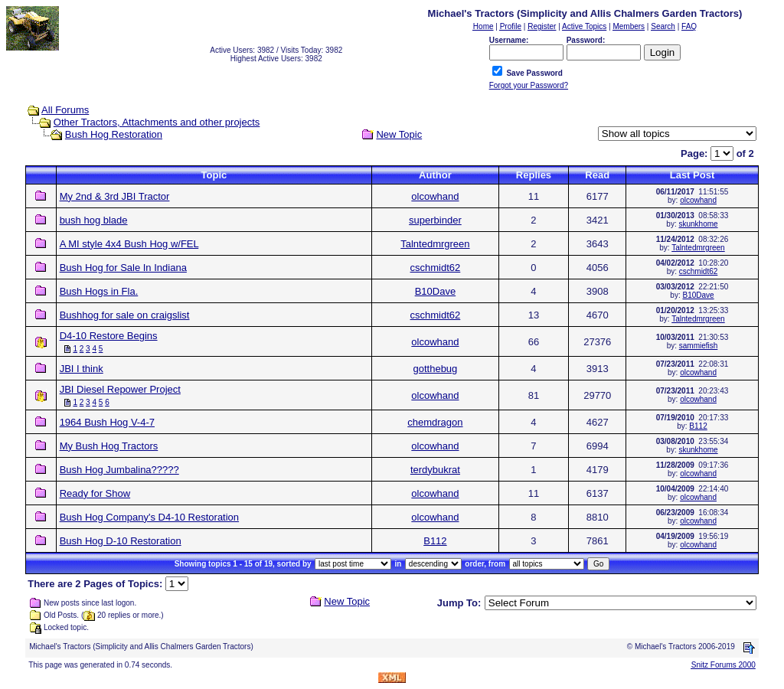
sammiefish (699, 346)
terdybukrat (435, 470)
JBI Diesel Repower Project (120, 389)
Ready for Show (95, 493)
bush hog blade (94, 220)
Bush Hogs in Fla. (99, 291)
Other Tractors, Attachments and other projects (157, 122)
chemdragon (435, 422)
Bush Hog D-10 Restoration (121, 541)
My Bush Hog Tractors (109, 446)
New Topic (399, 134)
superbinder (435, 220)
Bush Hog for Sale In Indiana (123, 268)
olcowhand (435, 196)
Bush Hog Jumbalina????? (119, 470)
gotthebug (435, 369)
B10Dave (435, 291)
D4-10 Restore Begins (109, 336)
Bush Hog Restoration (114, 134)
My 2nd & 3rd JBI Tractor (115, 196)
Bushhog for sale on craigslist (125, 315)
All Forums (65, 110)
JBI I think (82, 369)
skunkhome (698, 224)
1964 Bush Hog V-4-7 (107, 422)
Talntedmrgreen (435, 244)
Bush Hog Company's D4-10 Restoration (149, 517)
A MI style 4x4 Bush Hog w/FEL (129, 244)
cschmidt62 (436, 268)
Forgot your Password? (529, 85)
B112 (698, 426)
